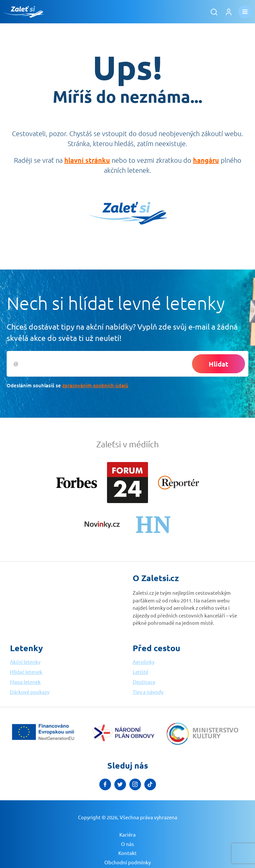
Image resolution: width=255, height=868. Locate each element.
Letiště (140, 672)
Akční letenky (25, 662)
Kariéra (127, 834)
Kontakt (127, 853)
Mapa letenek (25, 682)
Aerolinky (143, 662)
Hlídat (218, 364)
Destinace (144, 682)
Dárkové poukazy (30, 692)
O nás (127, 844)
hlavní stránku (87, 160)
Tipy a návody (148, 692)
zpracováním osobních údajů (95, 385)
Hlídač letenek (26, 672)
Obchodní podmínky (127, 862)
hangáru (206, 160)
